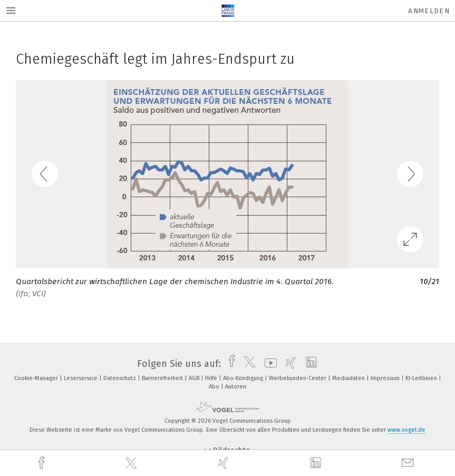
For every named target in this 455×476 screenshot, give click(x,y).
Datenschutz (120, 378)
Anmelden (429, 11)
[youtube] (268, 364)
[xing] (225, 463)
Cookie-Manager (37, 378)
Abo (215, 387)
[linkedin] (317, 463)
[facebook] (43, 463)
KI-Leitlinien (422, 378)
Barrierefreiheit (163, 378)
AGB (195, 378)
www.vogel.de (406, 430)
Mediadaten (349, 378)
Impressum (386, 378)
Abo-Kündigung (244, 378)
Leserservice (81, 378)
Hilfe (212, 378)
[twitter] (132, 463)
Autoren (236, 387)
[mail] (409, 463)
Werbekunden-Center (298, 378)
